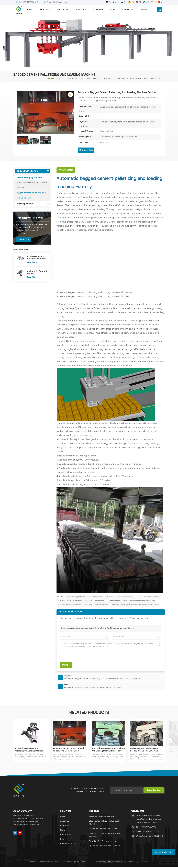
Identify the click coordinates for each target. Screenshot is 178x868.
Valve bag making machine (102, 818)
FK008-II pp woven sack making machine (104, 836)
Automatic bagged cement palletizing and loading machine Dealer (81, 601)
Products (62, 10)
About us (44, 10)
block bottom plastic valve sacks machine (105, 824)
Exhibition (98, 10)
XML (91, 863)
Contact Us (24, 240)
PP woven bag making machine (104, 830)
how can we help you (29, 218)
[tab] (66, 170)
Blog (62, 841)
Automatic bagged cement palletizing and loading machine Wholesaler (83, 605)
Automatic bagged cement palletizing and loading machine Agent (132, 601)
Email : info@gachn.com (56, 2)
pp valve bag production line (103, 843)
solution (80, 10)
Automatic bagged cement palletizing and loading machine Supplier (136, 605)
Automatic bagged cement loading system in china (85, 597)
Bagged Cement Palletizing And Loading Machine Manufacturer (144, 751)
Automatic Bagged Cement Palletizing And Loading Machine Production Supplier (108, 751)
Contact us (128, 10)
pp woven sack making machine (104, 847)
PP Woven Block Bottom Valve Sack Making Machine (37, 258)
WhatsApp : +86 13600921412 (150, 838)
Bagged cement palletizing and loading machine (79, 78)
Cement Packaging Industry (29, 178)
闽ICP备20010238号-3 (142, 863)
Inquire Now (86, 150)
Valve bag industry (25, 204)
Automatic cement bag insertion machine (31, 185)
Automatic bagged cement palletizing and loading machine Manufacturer (133, 597)
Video (113, 10)
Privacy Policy (101, 863)
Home (30, 10)
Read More (32, 262)
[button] (170, 742)
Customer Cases (68, 845)
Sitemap (84, 863)
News (63, 832)
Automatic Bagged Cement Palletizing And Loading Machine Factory (103, 628)
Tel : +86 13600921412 (27, 2)
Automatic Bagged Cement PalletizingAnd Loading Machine (37, 272)
